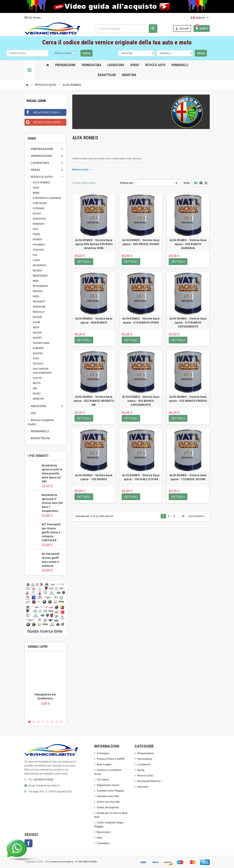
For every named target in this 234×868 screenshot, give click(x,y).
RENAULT (39, 312)
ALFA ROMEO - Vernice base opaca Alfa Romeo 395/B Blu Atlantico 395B (94, 244)
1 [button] (29, 722)
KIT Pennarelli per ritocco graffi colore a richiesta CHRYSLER (51, 532)
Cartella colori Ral (108, 796)
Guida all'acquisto (108, 807)
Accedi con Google (44, 121)
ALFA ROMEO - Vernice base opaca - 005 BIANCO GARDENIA (188, 244)
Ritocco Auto (155, 65)
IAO (33, 413)
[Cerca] (127, 29)
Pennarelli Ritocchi (149, 781)
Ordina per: (127, 183)
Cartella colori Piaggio (110, 791)
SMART (37, 338)
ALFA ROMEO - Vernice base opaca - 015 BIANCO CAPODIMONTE (188, 323)
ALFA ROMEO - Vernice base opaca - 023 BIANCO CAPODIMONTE (141, 401)
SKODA (38, 333)
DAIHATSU (39, 219)
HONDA (38, 239)
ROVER (37, 317)
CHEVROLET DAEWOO (47, 198)
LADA (36, 260)
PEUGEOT (39, 302)
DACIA (37, 214)
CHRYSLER (40, 203)
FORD (37, 234)
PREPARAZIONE (42, 149)
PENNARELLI (40, 431)
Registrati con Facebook (46, 112)
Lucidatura (116, 65)
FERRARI (39, 224)
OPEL (36, 296)
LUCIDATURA (40, 163)
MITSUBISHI (40, 286)
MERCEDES (40, 276)
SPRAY (36, 170)
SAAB (37, 322)
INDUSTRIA (39, 406)
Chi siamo (103, 780)
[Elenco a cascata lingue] (200, 18)
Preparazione (65, 65)
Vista (187, 183)
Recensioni (104, 832)
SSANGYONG (41, 343)
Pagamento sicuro (108, 785)
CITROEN (39, 208)
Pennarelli (180, 65)
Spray (135, 65)
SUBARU (38, 348)
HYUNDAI (39, 245)
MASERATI (40, 265)
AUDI (36, 188)
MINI (36, 281)
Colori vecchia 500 (108, 802)
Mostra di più (82, 170)
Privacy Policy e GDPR (111, 759)
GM (35, 388)
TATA (36, 358)
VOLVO (37, 378)
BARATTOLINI (40, 438)
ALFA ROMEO (41, 182)
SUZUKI (38, 353)
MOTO (37, 383)
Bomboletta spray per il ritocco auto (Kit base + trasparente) (52, 503)
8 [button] (61, 722)
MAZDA (38, 270)
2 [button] (34, 722)
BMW (36, 193)
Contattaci (103, 843)
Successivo (197, 516)
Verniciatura (92, 65)
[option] (45, 686)
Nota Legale (104, 764)
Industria (129, 75)
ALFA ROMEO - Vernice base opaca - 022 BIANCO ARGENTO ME (94, 401)
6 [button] (52, 722)
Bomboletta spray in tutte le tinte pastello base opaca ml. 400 (52, 473)
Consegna (103, 753)
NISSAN (38, 291)
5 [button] (48, 722)
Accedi (182, 29)
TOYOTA (38, 364)
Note (100, 838)
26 (183, 516)
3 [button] (39, 722)
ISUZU (37, 393)
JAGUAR (38, 250)
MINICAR (38, 399)
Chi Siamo (33, 18)
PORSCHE (39, 307)
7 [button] (57, 722)
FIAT (36, 229)
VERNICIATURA (42, 156)
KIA (35, 255)
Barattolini (107, 75)
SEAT (36, 327)
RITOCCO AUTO (42, 177)
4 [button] (43, 722)
